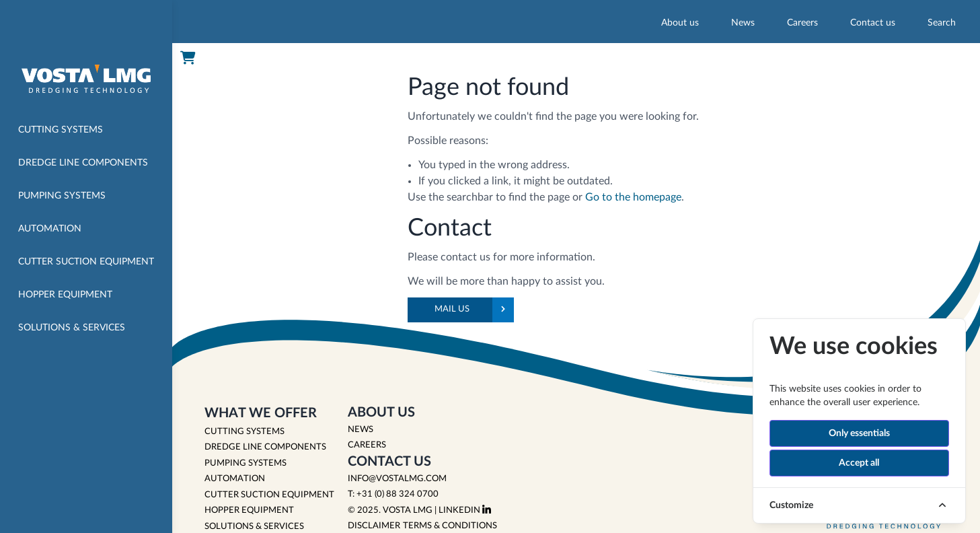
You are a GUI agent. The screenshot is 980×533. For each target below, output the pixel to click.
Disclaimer (374, 526)
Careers (802, 23)
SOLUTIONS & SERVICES (254, 527)
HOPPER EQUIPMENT (249, 510)
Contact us (873, 23)
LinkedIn (465, 510)
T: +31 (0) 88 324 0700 (393, 494)
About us (680, 23)
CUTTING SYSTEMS (244, 432)
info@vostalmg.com (397, 479)
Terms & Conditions (450, 526)
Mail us (474, 310)
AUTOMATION (235, 479)
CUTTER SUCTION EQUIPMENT (269, 495)
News (743, 23)
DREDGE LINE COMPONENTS (265, 447)
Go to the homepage (633, 197)
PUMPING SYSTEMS (246, 463)
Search (942, 23)
